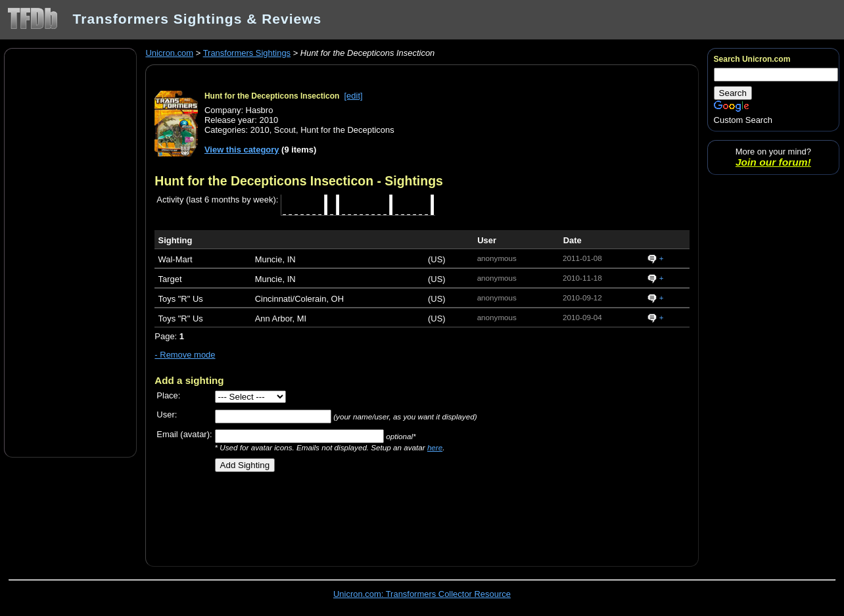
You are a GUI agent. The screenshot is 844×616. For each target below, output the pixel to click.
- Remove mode (185, 355)
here (435, 447)
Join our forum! (773, 162)
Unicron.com (169, 53)
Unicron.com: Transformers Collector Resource (422, 594)
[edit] (354, 96)
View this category (242, 150)
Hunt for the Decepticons (347, 130)
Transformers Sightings (247, 53)
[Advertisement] (70, 252)
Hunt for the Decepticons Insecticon (272, 96)
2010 (260, 130)
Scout (285, 130)
